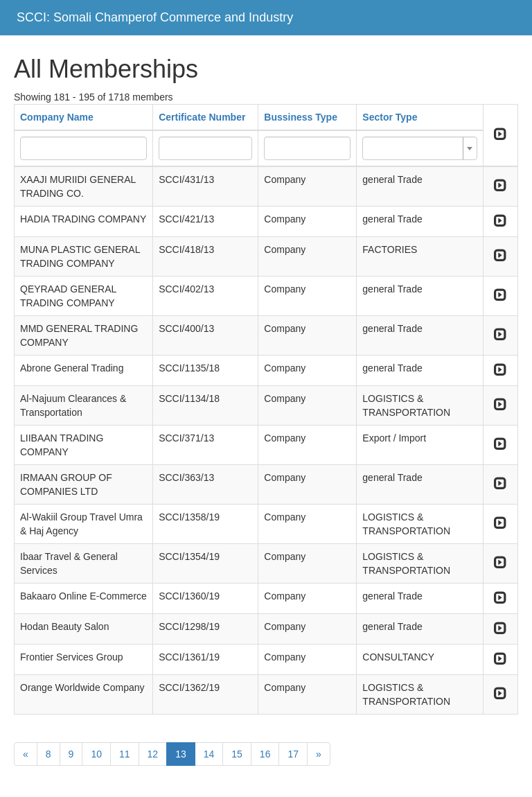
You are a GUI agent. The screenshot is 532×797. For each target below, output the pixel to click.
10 (96, 754)
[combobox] (419, 148)
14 (209, 754)
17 (293, 754)
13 (181, 754)
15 (237, 754)
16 (265, 754)
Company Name (57, 117)
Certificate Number (202, 117)
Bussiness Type (301, 117)
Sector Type (390, 117)
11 (125, 754)
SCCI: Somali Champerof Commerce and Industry (155, 17)
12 (153, 754)
